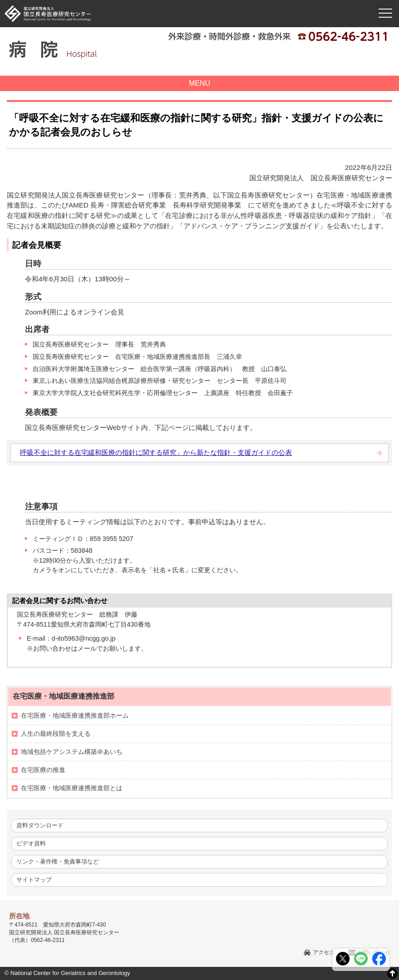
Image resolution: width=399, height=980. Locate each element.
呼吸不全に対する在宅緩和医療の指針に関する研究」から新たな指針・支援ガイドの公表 (156, 452)
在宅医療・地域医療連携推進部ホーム (75, 715)
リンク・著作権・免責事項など (58, 862)
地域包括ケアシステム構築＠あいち (72, 752)
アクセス (324, 952)
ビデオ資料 (31, 843)
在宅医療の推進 (43, 770)
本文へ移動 (181, 0)
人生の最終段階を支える (56, 734)
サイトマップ (34, 880)
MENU (199, 83)
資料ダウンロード (40, 825)
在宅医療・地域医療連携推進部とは (72, 788)
